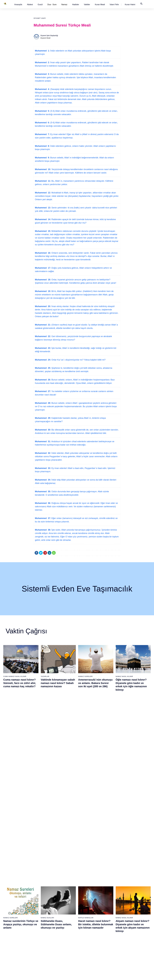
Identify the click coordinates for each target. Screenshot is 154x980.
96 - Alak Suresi (133, 884)
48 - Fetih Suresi (61, 920)
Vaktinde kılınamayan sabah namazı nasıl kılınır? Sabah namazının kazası (58, 683)
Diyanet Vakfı (40, 18)
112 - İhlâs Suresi (134, 949)
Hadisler (76, 5)
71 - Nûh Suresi (85, 937)
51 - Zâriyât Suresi (61, 933)
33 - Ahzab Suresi (37, 937)
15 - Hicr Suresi (12, 941)
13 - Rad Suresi (12, 933)
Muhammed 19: (43, 291)
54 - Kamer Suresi (61, 945)
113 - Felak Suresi (134, 953)
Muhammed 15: (43, 231)
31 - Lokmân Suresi (37, 929)
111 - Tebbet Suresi (135, 945)
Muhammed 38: (43, 530)
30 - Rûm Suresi (36, 925)
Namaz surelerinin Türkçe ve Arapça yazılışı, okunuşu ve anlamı (21, 739)
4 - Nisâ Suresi (11, 896)
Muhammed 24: (43, 360)
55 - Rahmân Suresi (62, 949)
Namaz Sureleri (85, 676)
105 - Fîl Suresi (133, 920)
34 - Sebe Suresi (36, 941)
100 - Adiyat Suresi (134, 900)
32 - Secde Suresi (37, 933)
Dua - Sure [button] (52, 5)
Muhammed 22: (43, 336)
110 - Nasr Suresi (134, 941)
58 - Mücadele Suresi (87, 884)
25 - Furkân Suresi (37, 904)
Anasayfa (18, 5)
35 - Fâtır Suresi (36, 945)
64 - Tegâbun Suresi (86, 908)
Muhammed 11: (43, 181)
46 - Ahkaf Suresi (61, 912)
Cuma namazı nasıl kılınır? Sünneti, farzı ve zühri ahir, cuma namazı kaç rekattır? (20, 683)
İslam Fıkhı (114, 5)
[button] (18, 5)
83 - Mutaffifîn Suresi (111, 908)
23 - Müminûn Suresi (38, 896)
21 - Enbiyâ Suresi (37, 888)
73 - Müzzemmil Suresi (87, 945)
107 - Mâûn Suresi (134, 929)
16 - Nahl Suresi (12, 945)
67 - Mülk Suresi (85, 920)
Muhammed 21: (43, 325)
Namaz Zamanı (141, 976)
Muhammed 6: (42, 123)
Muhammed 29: (43, 418)
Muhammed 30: (43, 430)
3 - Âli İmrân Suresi (13, 892)
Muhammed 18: (43, 280)
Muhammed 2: (42, 62)
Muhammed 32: (43, 453)
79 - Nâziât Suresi (110, 892)
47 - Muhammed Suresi (63, 916)
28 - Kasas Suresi (37, 916)
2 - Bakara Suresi (12, 888)
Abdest (30, 5)
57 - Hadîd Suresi (61, 957)
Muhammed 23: (43, 348)
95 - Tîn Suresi (109, 957)
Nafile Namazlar (86, 733)
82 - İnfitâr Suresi (110, 904)
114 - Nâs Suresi (134, 957)
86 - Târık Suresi (109, 920)
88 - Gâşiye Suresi (110, 929)
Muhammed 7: (42, 134)
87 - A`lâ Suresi (109, 925)
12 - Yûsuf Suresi (12, 929)
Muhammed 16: (43, 253)
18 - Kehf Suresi (12, 953)
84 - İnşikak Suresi (110, 912)
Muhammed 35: (43, 492)
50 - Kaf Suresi (60, 929)
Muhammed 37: (43, 518)
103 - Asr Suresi (133, 912)
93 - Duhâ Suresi (109, 949)
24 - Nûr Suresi (36, 900)
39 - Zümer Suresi (61, 884)
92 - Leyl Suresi (109, 945)
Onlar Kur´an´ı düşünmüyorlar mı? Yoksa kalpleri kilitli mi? (78, 360)
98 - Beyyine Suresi (135, 892)
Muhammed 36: (43, 503)
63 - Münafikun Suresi (87, 904)
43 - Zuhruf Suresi (61, 900)
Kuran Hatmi (130, 5)
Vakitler (87, 5)
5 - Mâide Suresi (12, 900)
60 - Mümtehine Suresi (87, 892)
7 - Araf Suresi (11, 908)
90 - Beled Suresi (110, 937)
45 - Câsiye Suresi (61, 908)
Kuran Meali (100, 5)
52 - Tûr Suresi (60, 937)
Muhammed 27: (43, 391)
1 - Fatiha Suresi (12, 884)
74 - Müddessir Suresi (87, 949)
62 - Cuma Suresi (85, 900)
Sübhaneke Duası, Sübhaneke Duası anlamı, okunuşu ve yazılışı (56, 739)
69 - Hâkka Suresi (85, 929)
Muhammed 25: (43, 368)
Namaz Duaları (47, 733)
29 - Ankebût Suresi (38, 920)
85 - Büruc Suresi (109, 916)
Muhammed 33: (43, 468)
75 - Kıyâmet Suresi (86, 953)
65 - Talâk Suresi (85, 912)
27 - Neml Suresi (36, 912)
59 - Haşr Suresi (85, 888)
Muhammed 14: (43, 219)
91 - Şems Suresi (110, 941)
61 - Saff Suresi (85, 896)
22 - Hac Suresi (36, 892)
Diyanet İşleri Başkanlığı (49, 36)
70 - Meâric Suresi (86, 933)
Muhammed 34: (43, 480)
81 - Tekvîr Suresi (110, 900)
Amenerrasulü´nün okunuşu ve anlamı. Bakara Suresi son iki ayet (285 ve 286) (95, 683)
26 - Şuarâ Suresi (37, 908)
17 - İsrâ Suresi (12, 949)
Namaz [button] (64, 5)
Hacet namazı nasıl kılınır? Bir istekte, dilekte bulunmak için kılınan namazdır (96, 739)
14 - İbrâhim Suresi (13, 937)
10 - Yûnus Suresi (13, 920)
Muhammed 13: (43, 208)
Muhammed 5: (42, 111)
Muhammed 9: (42, 158)
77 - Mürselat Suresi (110, 884)
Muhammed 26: (43, 380)
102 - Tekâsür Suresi (135, 908)
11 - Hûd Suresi (12, 925)
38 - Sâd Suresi (36, 957)
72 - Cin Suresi (84, 941)
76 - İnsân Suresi (85, 957)
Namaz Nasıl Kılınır (124, 676)
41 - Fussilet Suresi (62, 892)
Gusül (40, 5)
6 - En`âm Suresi (12, 904)
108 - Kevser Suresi (135, 933)
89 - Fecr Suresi (109, 933)
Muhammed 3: (42, 74)
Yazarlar (45, 676)
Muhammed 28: (43, 403)
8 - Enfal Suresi (11, 912)
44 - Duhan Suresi (61, 904)
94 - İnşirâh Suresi (110, 953)
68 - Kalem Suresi (85, 925)
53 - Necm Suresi (61, 941)
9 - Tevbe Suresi (12, 916)
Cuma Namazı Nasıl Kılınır (15, 676)
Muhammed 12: (43, 193)
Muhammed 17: (43, 268)
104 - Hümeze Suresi (135, 916)
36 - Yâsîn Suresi (37, 949)
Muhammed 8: (42, 146)
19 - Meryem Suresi (13, 957)
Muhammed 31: (43, 441)
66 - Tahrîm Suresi (86, 916)
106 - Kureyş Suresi (135, 925)
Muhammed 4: (42, 89)
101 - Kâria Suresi (134, 904)
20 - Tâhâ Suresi (36, 884)
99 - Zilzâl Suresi (134, 896)
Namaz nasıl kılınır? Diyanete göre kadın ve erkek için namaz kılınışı (55, 796)
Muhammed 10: (43, 169)
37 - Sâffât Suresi (37, 953)
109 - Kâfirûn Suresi (135, 937)
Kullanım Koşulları (100, 976)
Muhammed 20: (43, 306)
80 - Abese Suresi (110, 896)
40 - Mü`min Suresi (62, 888)
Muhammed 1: (42, 51)
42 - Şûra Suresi (61, 896)
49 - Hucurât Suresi (62, 925)
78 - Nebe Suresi (109, 888)
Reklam (112, 976)
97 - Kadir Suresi (134, 888)
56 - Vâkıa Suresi (61, 953)
